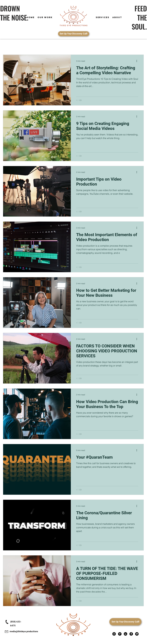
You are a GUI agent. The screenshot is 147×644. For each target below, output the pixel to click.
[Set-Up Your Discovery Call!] (74, 34)
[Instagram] (114, 634)
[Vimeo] (137, 634)
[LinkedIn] (125, 634)
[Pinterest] (120, 634)
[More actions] (138, 61)
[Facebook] (131, 634)
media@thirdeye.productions (24, 631)
